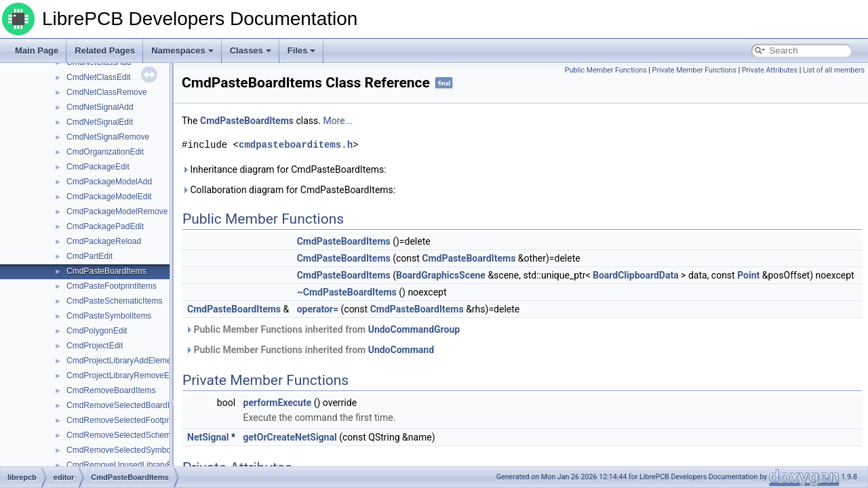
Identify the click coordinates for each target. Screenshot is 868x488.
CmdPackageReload (104, 241)
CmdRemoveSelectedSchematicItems (135, 435)
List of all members (834, 70)
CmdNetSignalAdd (100, 107)
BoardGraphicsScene (441, 275)
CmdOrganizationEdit (105, 152)
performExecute (278, 403)
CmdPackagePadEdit (105, 226)
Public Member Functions (606, 70)
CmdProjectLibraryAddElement (122, 361)
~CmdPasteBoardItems (347, 292)
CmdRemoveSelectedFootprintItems (132, 420)
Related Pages (105, 50)
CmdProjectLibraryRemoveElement (130, 375)
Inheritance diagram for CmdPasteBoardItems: (284, 169)
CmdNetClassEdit (99, 77)
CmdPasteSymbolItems (109, 316)
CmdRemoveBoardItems (111, 390)
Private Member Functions (694, 70)
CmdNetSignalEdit (100, 122)
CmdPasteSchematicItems (114, 301)
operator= (318, 309)
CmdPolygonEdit (97, 331)
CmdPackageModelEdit (109, 197)
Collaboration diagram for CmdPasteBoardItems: (289, 190)
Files (302, 50)
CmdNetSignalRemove (108, 137)
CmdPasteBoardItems (106, 271)
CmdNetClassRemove (107, 92)
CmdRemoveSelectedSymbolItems (130, 450)
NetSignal (208, 437)
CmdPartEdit (90, 256)
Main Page (37, 50)
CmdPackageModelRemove (117, 211)
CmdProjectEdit (95, 346)
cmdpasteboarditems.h (296, 145)
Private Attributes (770, 70)
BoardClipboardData (636, 275)
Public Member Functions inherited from (322, 329)
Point (748, 275)
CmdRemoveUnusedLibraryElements (134, 465)
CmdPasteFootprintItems (112, 286)
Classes (251, 50)
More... (337, 121)
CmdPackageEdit (98, 167)
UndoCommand (401, 350)
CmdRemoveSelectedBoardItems (127, 405)
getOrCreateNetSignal (290, 437)
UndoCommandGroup (414, 329)
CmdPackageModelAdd (109, 182)
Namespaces (182, 50)
